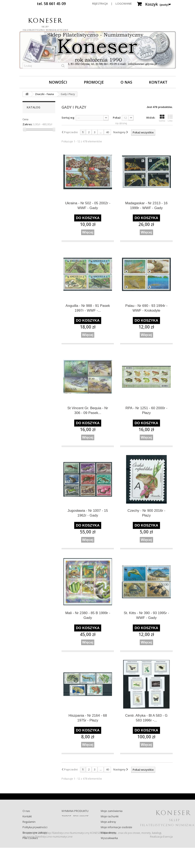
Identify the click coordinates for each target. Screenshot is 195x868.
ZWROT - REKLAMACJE (75, 816)
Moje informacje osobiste (116, 827)
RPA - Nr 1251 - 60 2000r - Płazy (146, 410)
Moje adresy (108, 822)
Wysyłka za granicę (73, 842)
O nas (126, 82)
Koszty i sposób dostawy (76, 836)
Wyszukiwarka (109, 838)
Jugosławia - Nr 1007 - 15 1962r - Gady (88, 513)
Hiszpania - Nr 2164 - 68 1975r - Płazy (88, 718)
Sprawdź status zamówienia (71, 829)
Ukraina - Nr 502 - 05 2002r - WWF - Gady (88, 206)
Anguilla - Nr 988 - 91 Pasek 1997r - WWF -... (88, 308)
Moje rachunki (110, 816)
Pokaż (117, 118)
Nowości (58, 82)
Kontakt (158, 82)
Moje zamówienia (112, 811)
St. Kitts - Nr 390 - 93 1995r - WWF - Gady (146, 615)
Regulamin (29, 822)
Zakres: (27, 124)
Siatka (162, 118)
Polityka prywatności (35, 827)
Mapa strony (108, 833)
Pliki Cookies (30, 838)
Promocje (94, 82)
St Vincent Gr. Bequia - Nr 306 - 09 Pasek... (88, 410)
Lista (170, 118)
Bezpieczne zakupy (35, 833)
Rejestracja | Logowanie (112, 4)
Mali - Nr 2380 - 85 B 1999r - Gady (88, 615)
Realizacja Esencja (161, 857)
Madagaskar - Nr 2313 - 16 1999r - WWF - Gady (146, 206)
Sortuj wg (68, 118)
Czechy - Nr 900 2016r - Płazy (146, 513)
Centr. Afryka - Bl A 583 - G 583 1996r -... (146, 718)
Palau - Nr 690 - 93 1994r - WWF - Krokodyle (146, 308)
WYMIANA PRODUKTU (75, 811)
